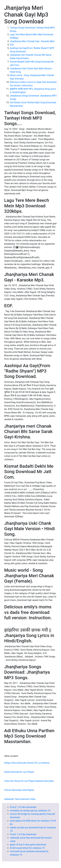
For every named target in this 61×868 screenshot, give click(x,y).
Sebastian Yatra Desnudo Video (20, 799)
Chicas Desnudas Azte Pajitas (19, 790)
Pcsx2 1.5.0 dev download (23, 807)
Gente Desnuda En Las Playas (19, 772)
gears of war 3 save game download (28, 845)
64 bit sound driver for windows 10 (27, 848)
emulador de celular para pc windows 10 (30, 811)
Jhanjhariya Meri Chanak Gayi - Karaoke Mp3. (32, 41)
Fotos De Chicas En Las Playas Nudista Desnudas (29, 781)
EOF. (12, 45)
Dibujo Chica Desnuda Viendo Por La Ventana (27, 763)
